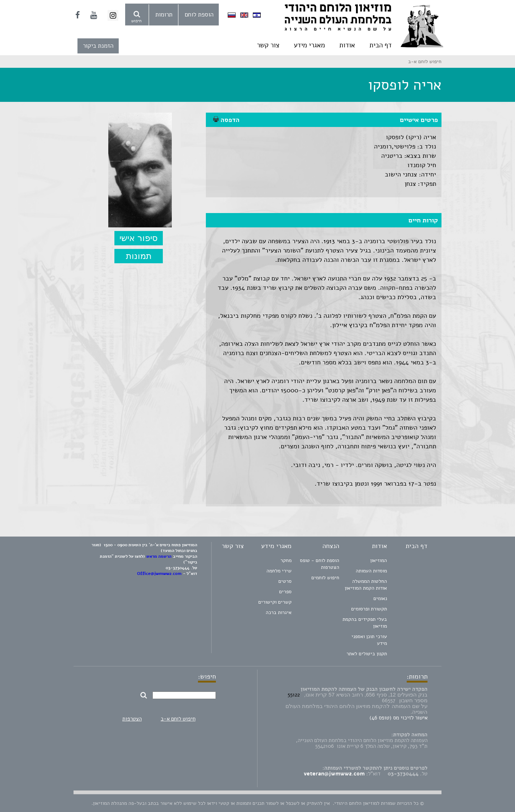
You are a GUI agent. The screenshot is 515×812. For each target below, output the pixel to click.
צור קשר (268, 45)
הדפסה (226, 120)
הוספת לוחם (199, 15)
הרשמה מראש (159, 556)
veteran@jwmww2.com (334, 774)
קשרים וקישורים (275, 602)
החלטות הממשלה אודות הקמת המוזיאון (366, 585)
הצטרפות (132, 719)
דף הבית (381, 45)
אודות (347, 45)
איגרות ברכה (279, 612)
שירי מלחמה (279, 571)
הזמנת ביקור (98, 46)
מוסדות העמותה (371, 571)
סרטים (285, 581)
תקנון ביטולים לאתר (367, 654)
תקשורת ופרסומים (369, 609)
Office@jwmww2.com (159, 573)
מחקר (286, 560)
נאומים (380, 598)
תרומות (164, 15)
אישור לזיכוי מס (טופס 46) (398, 718)
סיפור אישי (139, 238)
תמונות (139, 256)
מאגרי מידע (309, 45)
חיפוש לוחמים (325, 578)
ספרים (285, 592)
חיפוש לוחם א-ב (178, 719)
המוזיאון (379, 560)
